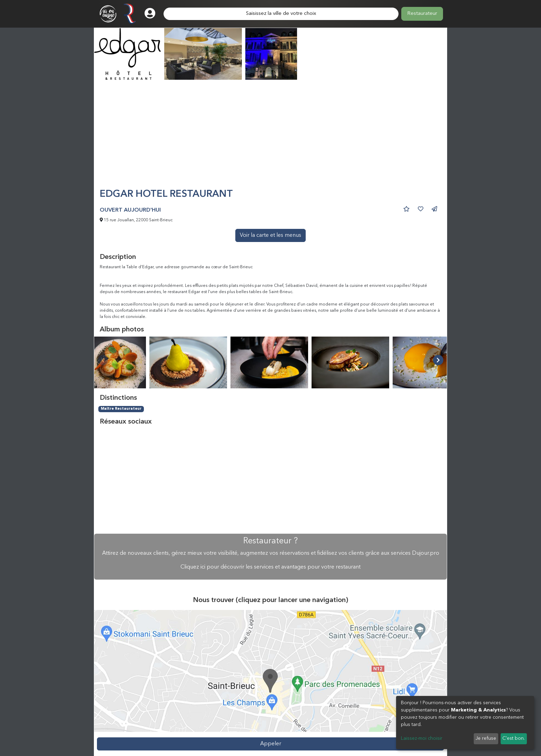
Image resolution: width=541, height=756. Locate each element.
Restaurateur (422, 14)
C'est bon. (514, 738)
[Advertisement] (270, 137)
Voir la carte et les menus (270, 235)
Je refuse (486, 738)
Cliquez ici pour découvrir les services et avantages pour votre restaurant (270, 567)
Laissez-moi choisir (422, 738)
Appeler (271, 744)
